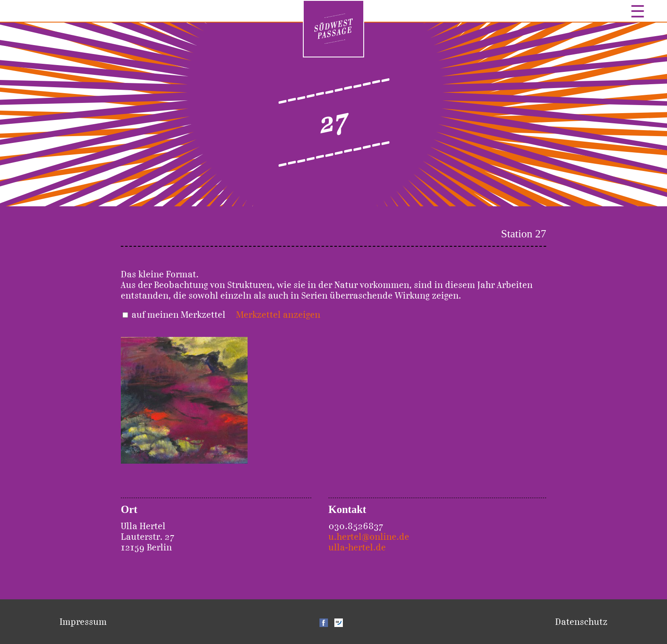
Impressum (83, 622)
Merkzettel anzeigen (278, 315)
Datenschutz (581, 622)
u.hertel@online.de (369, 537)
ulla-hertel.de (357, 547)
